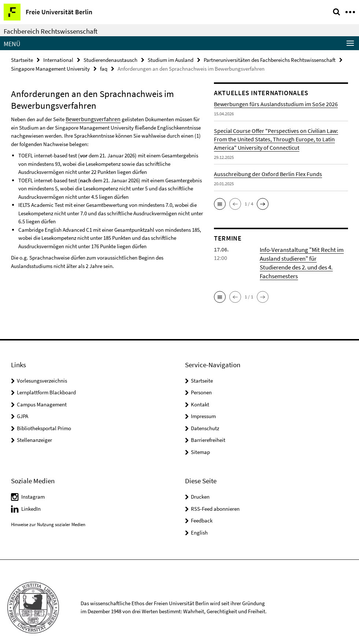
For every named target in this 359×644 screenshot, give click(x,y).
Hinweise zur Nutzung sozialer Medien (48, 513)
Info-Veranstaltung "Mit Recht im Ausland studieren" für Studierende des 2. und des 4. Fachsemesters (304, 257)
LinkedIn (31, 497)
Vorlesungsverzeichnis (42, 369)
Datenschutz (205, 417)
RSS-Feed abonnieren (215, 497)
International (58, 59)
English (199, 521)
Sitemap (200, 441)
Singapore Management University (50, 68)
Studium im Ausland (171, 59)
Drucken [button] (200, 485)
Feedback (202, 509)
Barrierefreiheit (208, 429)
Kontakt (200, 393)
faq (104, 68)
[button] (220, 203)
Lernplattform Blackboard (46, 381)
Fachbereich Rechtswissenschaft (51, 31)
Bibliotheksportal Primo (44, 417)
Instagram (33, 485)
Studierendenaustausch (110, 59)
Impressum (203, 405)
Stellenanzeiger (34, 429)
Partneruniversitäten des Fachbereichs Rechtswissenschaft (270, 59)
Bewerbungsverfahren (90, 117)
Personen (201, 381)
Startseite (22, 59)
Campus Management (42, 393)
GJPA (23, 405)
